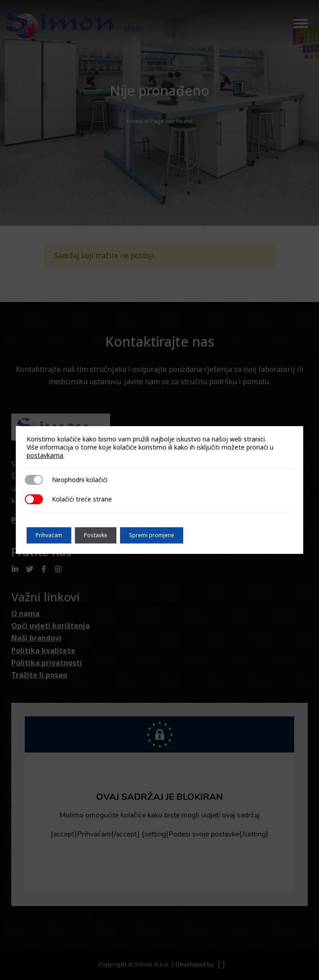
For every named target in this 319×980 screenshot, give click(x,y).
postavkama (45, 455)
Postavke (96, 535)
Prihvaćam (49, 535)
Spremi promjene (152, 535)
